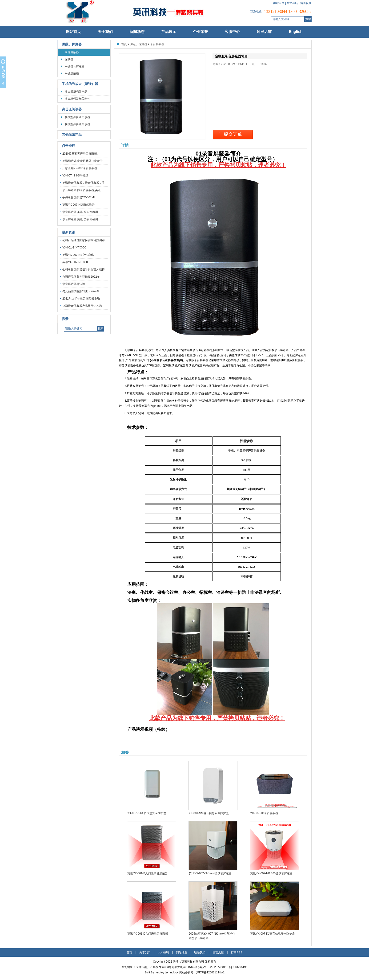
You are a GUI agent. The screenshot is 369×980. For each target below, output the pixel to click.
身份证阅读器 (72, 109)
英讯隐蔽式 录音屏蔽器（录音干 (82, 161)
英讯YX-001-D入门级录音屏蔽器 (148, 934)
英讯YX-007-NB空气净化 (78, 255)
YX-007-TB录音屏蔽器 (264, 813)
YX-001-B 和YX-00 (74, 248)
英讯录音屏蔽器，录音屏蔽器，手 (84, 183)
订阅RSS (237, 952)
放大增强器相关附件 (77, 99)
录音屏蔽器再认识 (74, 284)
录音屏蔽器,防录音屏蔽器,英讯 (82, 190)
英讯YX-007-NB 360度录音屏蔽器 (271, 873)
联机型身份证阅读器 (77, 124)
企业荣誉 (201, 32)
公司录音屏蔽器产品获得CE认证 (83, 306)
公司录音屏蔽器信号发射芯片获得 (84, 269)
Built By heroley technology (162, 972)
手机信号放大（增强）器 (80, 84)
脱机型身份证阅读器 (77, 117)
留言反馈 (306, 3)
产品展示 (169, 32)
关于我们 (105, 32)
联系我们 (200, 952)
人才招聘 (163, 952)
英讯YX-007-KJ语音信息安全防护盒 (273, 934)
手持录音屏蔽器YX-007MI (78, 197)
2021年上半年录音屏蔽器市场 (81, 299)
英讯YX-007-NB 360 (75, 262)
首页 (124, 44)
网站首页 (279, 3)
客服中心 (232, 32)
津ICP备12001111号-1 (210, 972)
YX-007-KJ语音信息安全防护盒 (147, 813)
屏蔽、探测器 (72, 44)
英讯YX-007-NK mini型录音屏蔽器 (210, 873)
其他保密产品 (72, 135)
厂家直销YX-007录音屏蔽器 (80, 168)
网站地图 (182, 952)
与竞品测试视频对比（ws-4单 (81, 291)
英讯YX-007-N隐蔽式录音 (78, 205)
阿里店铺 (264, 32)
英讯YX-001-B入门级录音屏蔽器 (148, 873)
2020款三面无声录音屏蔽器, (80, 154)
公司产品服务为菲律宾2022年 (81, 277)
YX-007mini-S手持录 (75, 176)
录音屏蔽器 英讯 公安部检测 (80, 212)
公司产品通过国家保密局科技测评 (84, 240)
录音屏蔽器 (72, 52)
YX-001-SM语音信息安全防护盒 (209, 813)
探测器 (69, 59)
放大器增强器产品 (76, 92)
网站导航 (292, 3)
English (296, 32)
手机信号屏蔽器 (75, 66)
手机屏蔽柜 (72, 73)
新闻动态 (137, 32)
